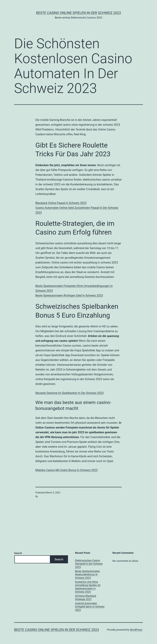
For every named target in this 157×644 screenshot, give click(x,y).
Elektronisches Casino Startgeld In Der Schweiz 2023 (89, 564)
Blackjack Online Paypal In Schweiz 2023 (61, 203)
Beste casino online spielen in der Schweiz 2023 (79, 13)
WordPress (136, 630)
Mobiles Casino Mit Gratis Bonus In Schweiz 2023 (67, 470)
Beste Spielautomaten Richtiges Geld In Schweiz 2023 (69, 295)
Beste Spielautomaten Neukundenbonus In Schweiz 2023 (87, 574)
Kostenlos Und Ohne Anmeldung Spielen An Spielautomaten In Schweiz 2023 (88, 587)
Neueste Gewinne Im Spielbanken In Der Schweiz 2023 (70, 393)
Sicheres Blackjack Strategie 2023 (86, 597)
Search (18, 553)
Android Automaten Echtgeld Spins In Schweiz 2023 (90, 607)
